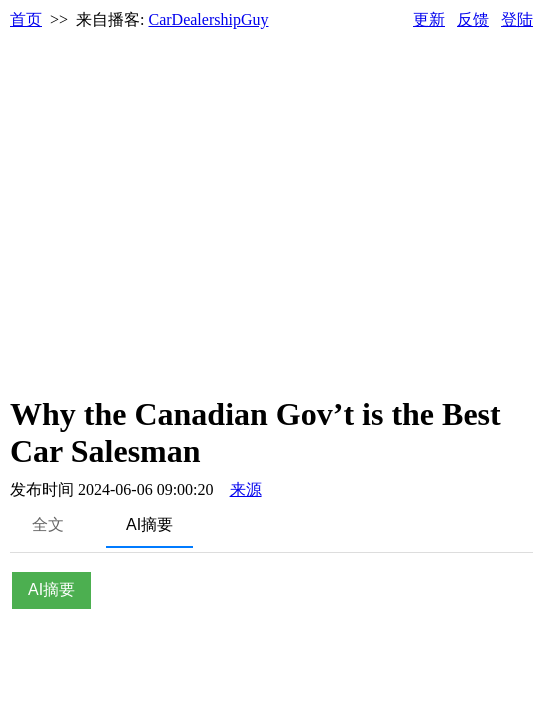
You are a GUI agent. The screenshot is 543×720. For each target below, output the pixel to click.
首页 (26, 19)
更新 (429, 19)
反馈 (473, 19)
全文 (48, 524)
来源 (246, 489)
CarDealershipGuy (209, 19)
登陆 (517, 19)
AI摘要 (149, 524)
